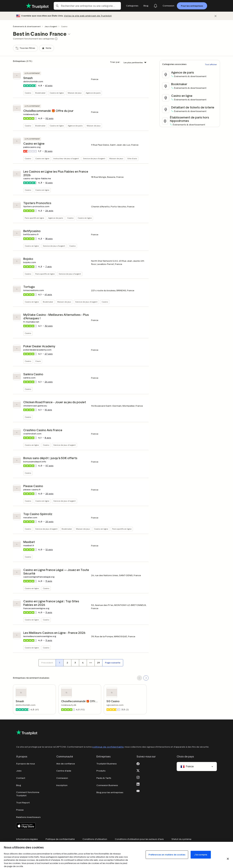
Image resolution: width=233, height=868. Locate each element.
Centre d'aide (64, 771)
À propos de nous (26, 764)
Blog (19, 785)
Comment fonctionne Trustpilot (28, 794)
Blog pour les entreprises (110, 792)
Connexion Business (107, 785)
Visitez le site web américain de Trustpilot (88, 16)
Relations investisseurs (28, 817)
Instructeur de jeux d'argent (66, 158)
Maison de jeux (75, 93)
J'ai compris (201, 855)
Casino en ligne (57, 93)
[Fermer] (216, 16)
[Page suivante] (113, 663)
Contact (21, 778)
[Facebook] (138, 763)
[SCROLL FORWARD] (146, 678)
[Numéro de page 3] (75, 663)
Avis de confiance (66, 764)
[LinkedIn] (138, 784)
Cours (38, 361)
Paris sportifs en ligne (34, 218)
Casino (28, 93)
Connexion (62, 778)
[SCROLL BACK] (139, 678)
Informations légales (27, 839)
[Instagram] (138, 777)
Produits (101, 771)
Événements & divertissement (27, 26)
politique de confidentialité (108, 747)
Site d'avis (132, 158)
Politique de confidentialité (60, 839)
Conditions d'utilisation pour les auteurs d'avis (139, 839)
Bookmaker (40, 93)
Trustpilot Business (107, 764)
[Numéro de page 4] (83, 663)
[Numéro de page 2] (67, 663)
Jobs (19, 771)
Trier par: (115, 62)
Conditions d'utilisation (95, 839)
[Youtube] (138, 791)
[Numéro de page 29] (98, 663)
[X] (138, 770)
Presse (20, 810)
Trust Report (23, 803)
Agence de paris (93, 93)
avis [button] (49, 86)
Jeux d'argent (51, 26)
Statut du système (181, 839)
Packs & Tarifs (104, 778)
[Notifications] (155, 6)
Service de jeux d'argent (94, 158)
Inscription (62, 785)
